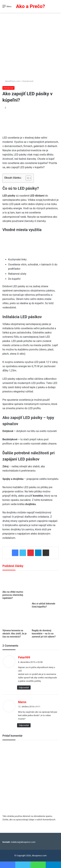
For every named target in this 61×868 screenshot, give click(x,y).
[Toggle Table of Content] (27, 178)
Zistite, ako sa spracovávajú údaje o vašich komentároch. (29, 820)
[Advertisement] (30, 45)
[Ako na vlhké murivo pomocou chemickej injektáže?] (16, 581)
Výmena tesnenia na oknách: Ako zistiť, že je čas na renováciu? (14, 634)
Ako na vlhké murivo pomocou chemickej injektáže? (13, 595)
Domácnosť (28, 81)
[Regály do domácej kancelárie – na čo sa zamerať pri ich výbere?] (45, 620)
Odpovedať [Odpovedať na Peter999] (24, 688)
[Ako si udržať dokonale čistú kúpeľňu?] (45, 587)
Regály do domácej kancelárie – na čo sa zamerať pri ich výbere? (44, 634)
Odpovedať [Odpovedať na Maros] (24, 725)
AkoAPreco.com (11, 81)
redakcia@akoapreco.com (23, 842)
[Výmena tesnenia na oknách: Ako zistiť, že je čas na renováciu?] (16, 620)
